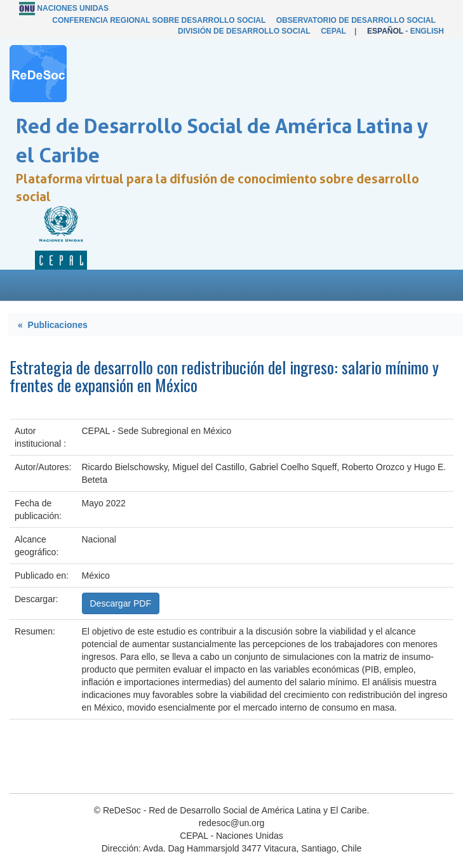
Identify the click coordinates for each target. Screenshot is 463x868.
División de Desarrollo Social (244, 31)
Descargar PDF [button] (121, 603)
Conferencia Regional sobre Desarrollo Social (159, 20)
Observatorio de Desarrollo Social (356, 20)
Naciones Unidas (73, 8)
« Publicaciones (53, 325)
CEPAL (333, 31)
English (427, 31)
